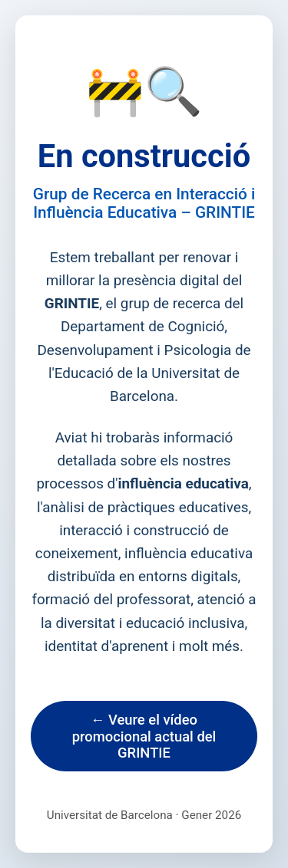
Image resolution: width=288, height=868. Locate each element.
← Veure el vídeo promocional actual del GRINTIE (144, 736)
